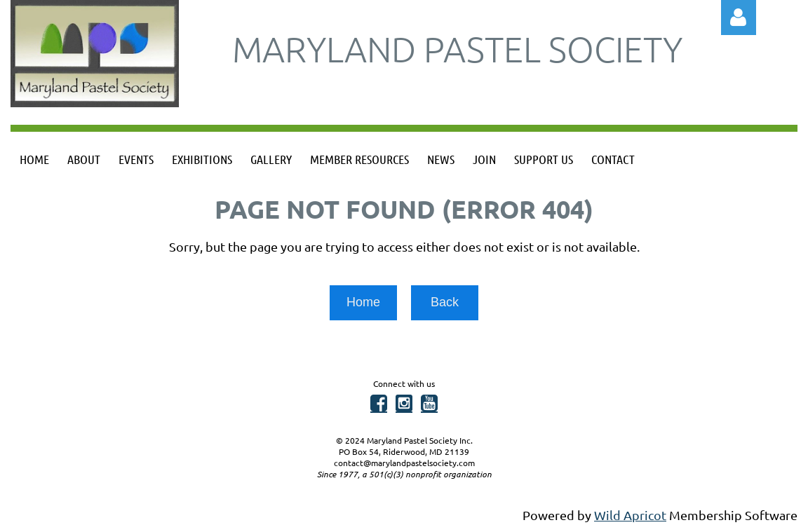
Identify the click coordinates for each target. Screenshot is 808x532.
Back (445, 302)
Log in (739, 18)
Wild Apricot (630, 515)
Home (363, 302)
